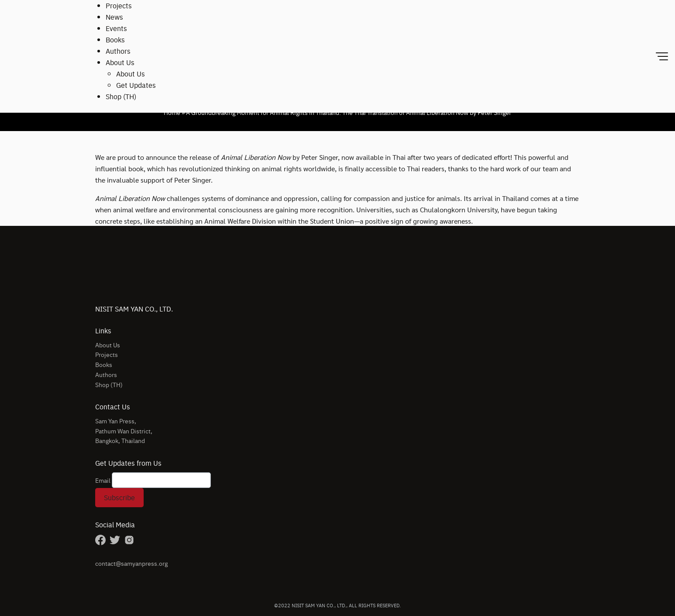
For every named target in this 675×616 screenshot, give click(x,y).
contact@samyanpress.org (131, 563)
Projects (119, 5)
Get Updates (136, 85)
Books (115, 40)
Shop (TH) (121, 96)
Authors (118, 51)
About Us (120, 62)
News (114, 17)
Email (103, 480)
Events (116, 28)
